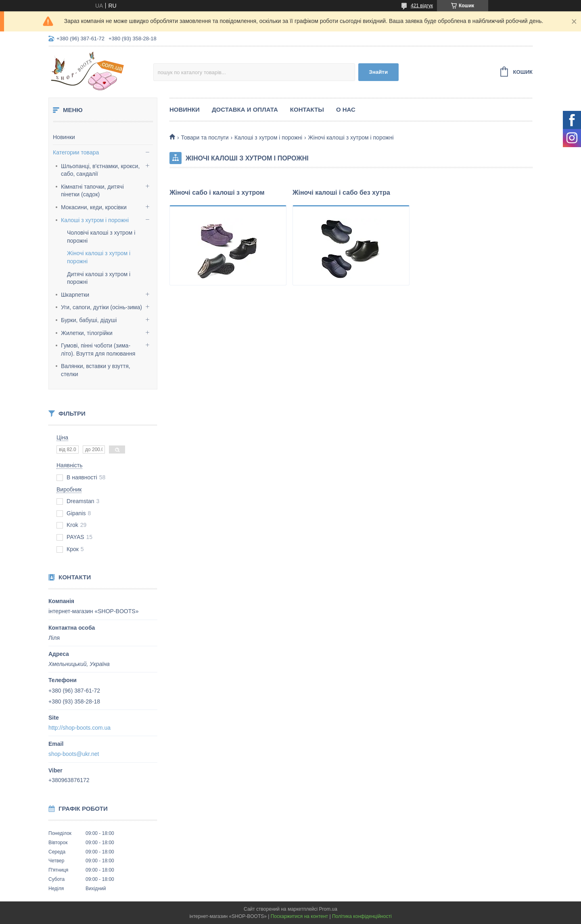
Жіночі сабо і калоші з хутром (217, 192)
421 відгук (422, 6)
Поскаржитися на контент (299, 916)
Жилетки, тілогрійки (87, 333)
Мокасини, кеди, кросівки (94, 207)
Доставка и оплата (245, 109)
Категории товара (76, 152)
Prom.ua (328, 909)
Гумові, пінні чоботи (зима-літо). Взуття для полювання (98, 350)
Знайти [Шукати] (378, 72)
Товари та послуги (205, 137)
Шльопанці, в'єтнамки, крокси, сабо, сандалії (100, 170)
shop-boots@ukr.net (74, 754)
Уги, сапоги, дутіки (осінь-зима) (101, 307)
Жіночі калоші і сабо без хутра (341, 192)
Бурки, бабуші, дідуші (89, 320)
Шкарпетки (75, 295)
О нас (346, 109)
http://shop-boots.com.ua (79, 728)
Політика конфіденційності (362, 916)
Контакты (307, 109)
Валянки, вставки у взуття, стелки (96, 370)
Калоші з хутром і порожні (95, 220)
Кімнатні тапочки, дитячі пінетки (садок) (92, 191)
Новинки (64, 137)
